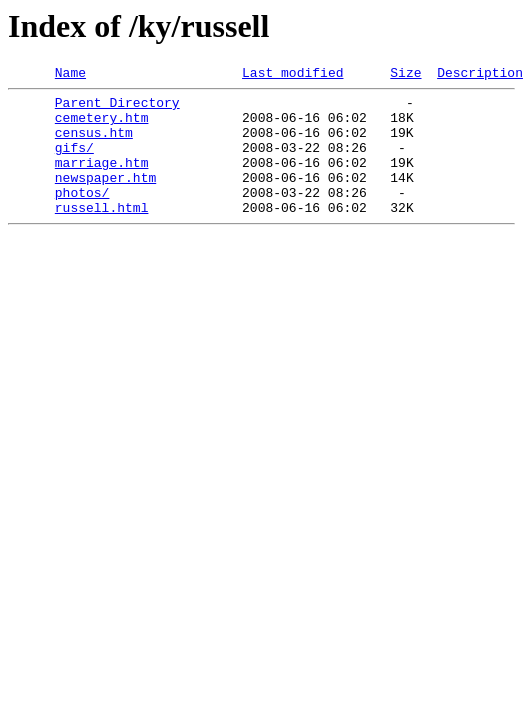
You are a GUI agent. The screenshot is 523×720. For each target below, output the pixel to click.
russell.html (102, 234)
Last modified (292, 75)
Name (70, 75)
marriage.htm (102, 180)
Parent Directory (117, 108)
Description (480, 75)
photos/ (82, 216)
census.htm (94, 144)
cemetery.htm (102, 126)
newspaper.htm (105, 198)
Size (405, 75)
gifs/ (74, 162)
